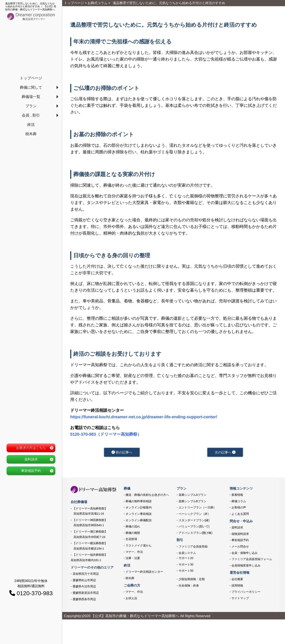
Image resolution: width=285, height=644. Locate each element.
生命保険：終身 (189, 586)
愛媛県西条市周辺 (84, 600)
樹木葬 (31, 134)
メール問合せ (240, 547)
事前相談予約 (31, 471)
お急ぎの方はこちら (31, 448)
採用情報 (237, 586)
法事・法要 (133, 559)
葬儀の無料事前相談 (139, 502)
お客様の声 (239, 508)
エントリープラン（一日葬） (197, 508)
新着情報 (237, 496)
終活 (31, 125)
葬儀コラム (239, 502)
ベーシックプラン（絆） (195, 515)
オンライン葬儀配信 (139, 521)
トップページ (31, 78)
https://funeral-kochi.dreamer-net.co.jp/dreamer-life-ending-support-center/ (144, 417)
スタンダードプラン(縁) (194, 521)
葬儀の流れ (133, 527)
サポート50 (186, 571)
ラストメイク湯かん (139, 546)
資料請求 (31, 459)
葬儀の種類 (133, 534)
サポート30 (186, 565)
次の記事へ (225, 453)
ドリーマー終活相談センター (144, 572)
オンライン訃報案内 (139, 508)
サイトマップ (240, 599)
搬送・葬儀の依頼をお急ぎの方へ (147, 496)
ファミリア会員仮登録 (193, 547)
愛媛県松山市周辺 (84, 581)
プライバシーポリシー (246, 593)
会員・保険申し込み (245, 553)
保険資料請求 (240, 535)
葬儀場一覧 (31, 97)
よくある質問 (240, 515)
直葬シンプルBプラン (193, 502)
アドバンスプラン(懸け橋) (195, 534)
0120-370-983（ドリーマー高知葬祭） (106, 434)
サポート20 (186, 559)
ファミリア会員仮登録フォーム (252, 560)
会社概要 (237, 580)
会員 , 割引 (31, 115)
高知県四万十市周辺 (86, 575)
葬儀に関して (31, 87)
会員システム (187, 553)
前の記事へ (122, 453)
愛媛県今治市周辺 (84, 587)
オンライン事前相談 (139, 515)
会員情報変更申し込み (246, 566)
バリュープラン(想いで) (194, 527)
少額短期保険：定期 (192, 580)
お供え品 (131, 599)
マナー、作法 (134, 552)
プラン (31, 106)
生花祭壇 (131, 540)
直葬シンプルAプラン (193, 496)
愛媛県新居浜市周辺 (86, 594)
